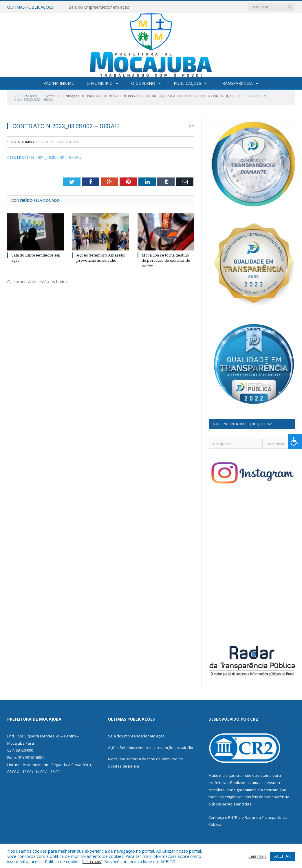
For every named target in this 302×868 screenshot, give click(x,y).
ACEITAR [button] (282, 856)
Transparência (236, 83)
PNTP (233, 817)
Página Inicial (59, 83)
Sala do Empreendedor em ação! (100, 7)
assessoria (270, 783)
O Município (100, 83)
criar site (244, 775)
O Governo (143, 83)
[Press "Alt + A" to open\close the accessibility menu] (295, 441)
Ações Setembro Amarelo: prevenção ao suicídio (101, 258)
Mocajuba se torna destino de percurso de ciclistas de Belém (166, 260)
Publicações (187, 83)
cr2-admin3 (24, 142)
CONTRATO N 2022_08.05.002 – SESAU (44, 157)
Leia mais (92, 861)
